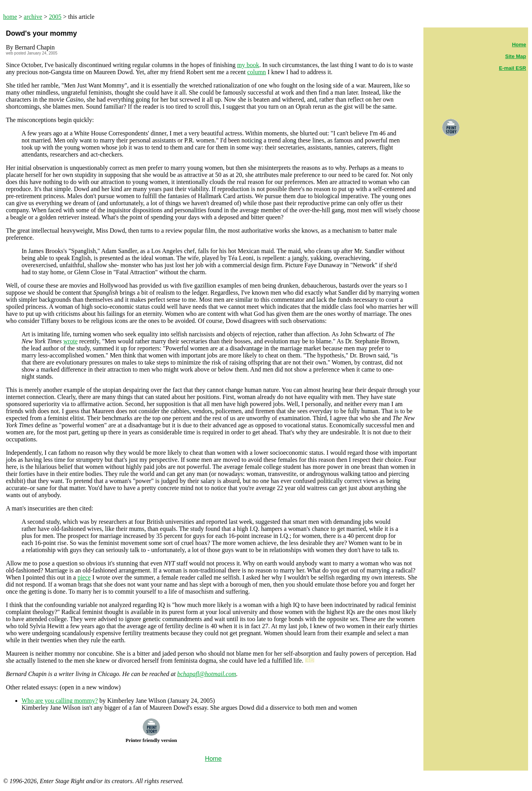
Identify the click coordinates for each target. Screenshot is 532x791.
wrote (71, 341)
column (256, 72)
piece (84, 577)
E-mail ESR (513, 68)
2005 (55, 17)
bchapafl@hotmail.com (207, 674)
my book (248, 65)
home (10, 17)
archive (33, 17)
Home (519, 45)
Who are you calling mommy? (60, 701)
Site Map (516, 56)
